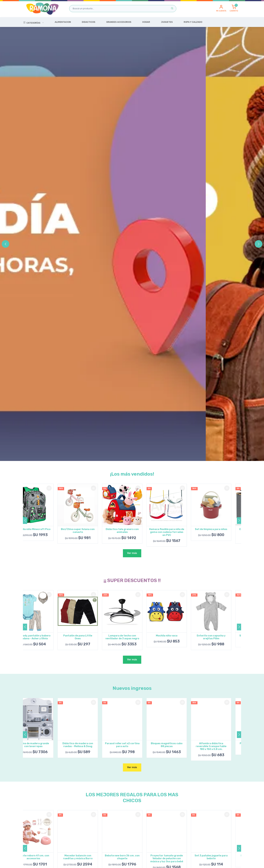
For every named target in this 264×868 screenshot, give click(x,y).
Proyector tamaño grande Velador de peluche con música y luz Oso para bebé (177, 859)
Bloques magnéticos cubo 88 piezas (176, 745)
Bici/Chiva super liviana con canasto (88, 531)
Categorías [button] (32, 22)
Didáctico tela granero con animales (132, 531)
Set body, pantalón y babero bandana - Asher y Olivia (43, 637)
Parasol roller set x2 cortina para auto (132, 745)
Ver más (132, 553)
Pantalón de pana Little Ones (88, 637)
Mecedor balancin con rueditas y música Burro (88, 857)
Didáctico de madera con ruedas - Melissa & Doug (88, 745)
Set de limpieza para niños (221, 529)
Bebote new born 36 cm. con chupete (132, 857)
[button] (221, 9)
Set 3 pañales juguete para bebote (221, 857)
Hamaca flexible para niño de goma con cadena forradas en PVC (176, 532)
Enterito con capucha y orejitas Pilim (221, 637)
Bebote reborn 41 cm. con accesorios (43, 857)
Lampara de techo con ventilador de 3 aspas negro (132, 637)
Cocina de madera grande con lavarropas (43, 745)
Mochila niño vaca (176, 636)
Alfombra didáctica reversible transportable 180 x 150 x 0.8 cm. (221, 746)
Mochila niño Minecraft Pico (43, 529)
